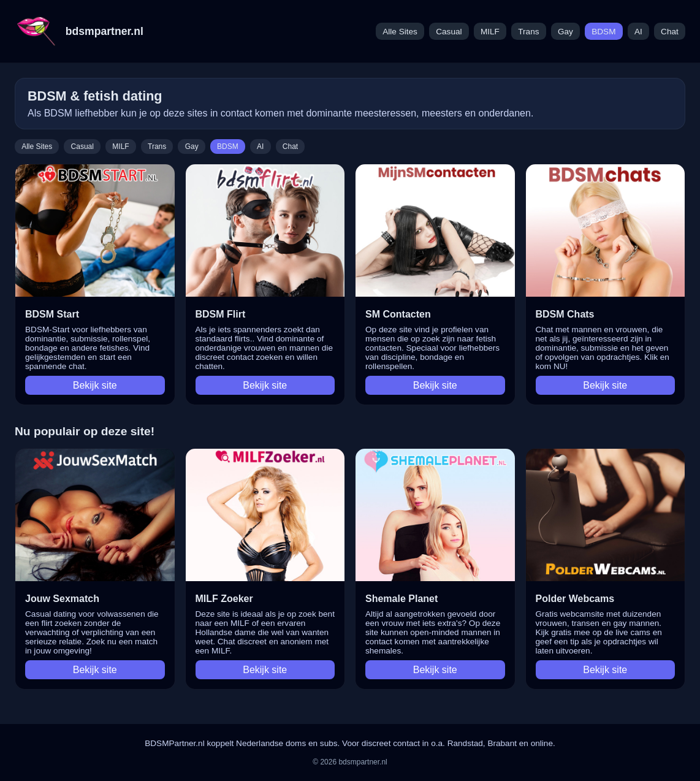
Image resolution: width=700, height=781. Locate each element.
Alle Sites (400, 32)
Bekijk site (95, 385)
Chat (670, 32)
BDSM (603, 32)
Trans (528, 32)
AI (638, 32)
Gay (565, 32)
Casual (449, 32)
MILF (490, 32)
